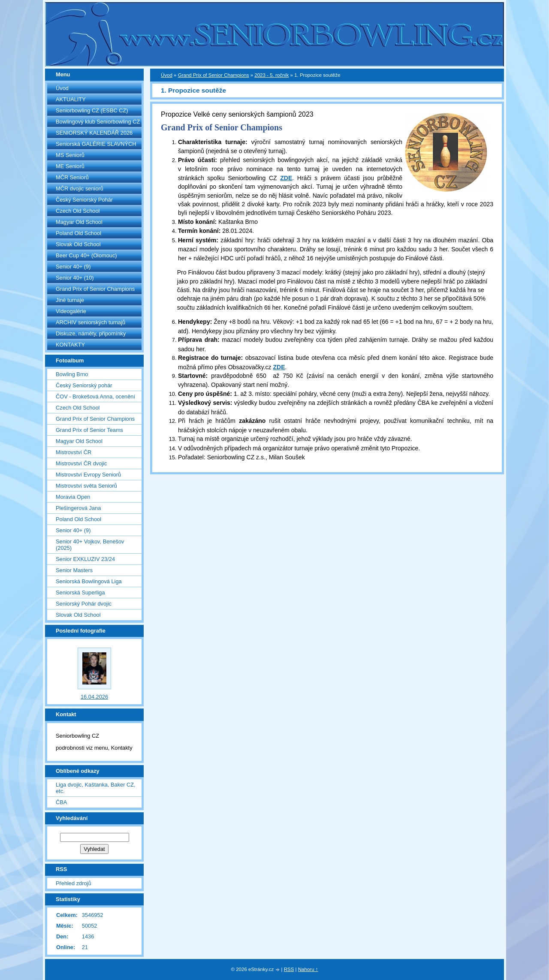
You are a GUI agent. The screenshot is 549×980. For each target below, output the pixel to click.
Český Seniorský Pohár (84, 200)
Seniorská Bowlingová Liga (89, 581)
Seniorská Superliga (80, 593)
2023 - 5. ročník (271, 75)
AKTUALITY (71, 99)
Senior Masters (74, 570)
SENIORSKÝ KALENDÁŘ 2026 (94, 133)
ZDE (286, 178)
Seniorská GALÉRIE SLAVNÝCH (96, 144)
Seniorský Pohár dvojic (84, 604)
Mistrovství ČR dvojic (81, 463)
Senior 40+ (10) (75, 278)
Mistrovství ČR (74, 452)
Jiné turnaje (70, 300)
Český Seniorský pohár (84, 385)
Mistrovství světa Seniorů (86, 486)
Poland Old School (78, 233)
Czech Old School (78, 211)
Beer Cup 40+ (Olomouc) (86, 255)
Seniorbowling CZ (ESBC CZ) (92, 110)
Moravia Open (73, 497)
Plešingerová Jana (78, 508)
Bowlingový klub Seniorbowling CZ (98, 122)
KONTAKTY (70, 345)
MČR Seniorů (72, 177)
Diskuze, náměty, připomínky (91, 333)
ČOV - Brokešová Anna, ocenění (95, 397)
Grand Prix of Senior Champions (95, 289)
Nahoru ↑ (308, 969)
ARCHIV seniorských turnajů (90, 322)
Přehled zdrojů (74, 883)
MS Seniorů (70, 155)
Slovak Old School (78, 244)
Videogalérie (71, 311)
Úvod (62, 88)
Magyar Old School (79, 222)
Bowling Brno (72, 374)
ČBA (61, 802)
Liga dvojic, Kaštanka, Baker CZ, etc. (96, 788)
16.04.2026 (94, 697)
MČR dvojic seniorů (80, 188)
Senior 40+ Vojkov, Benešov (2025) (90, 545)
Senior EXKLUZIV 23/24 (85, 559)
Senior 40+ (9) (73, 267)
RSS (289, 969)
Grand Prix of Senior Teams (89, 430)
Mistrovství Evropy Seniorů (88, 475)
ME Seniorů (70, 166)
